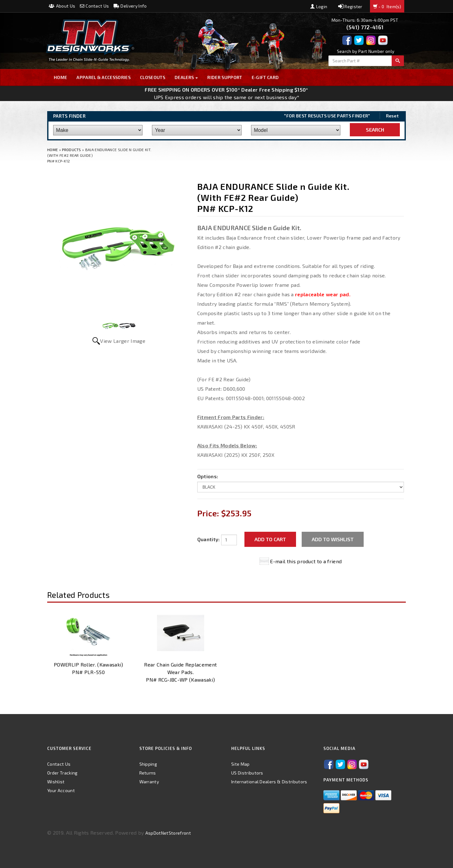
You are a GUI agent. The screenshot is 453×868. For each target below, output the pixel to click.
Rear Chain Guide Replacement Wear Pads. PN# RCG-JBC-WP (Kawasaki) (180, 672)
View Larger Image (123, 341)
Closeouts (153, 77)
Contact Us (95, 6)
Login (319, 6)
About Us (62, 6)
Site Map (240, 764)
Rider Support (225, 77)
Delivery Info (130, 6)
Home (60, 77)
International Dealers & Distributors (269, 782)
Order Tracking (62, 773)
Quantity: (209, 539)
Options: (208, 476)
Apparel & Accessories (103, 77)
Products (72, 150)
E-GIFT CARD (265, 77)
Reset (392, 116)
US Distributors (247, 773)
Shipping (148, 764)
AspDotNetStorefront (168, 833)
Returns (148, 773)
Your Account (61, 790)
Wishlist (56, 782)
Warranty (149, 782)
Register (350, 6)
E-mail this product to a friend (306, 561)
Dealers (186, 77)
